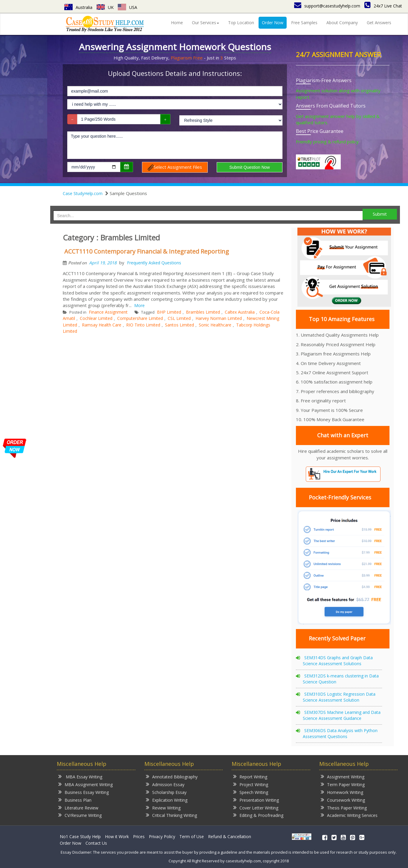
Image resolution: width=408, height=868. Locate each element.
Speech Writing (251, 792)
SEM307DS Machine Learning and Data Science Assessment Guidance (342, 715)
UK (105, 7)
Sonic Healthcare (215, 325)
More (139, 305)
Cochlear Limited (96, 318)
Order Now (273, 23)
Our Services (205, 23)
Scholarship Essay (166, 792)
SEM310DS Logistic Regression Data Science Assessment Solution (339, 697)
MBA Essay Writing (80, 776)
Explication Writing (167, 800)
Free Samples (304, 23)
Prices (139, 836)
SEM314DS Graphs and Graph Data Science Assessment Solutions (338, 661)
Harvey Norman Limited (219, 318)
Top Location (241, 23)
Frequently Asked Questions (154, 263)
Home (177, 23)
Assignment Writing (343, 776)
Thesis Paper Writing (344, 808)
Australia (78, 7)
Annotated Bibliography (172, 776)
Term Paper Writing (343, 784)
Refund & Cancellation (230, 836)
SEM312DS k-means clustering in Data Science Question (341, 679)
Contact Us (96, 843)
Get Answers (379, 23)
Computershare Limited (140, 318)
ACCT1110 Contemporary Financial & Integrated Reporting (147, 251)
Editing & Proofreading (258, 815)
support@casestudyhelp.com (327, 6)
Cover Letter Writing (256, 808)
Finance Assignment (108, 312)
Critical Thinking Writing (171, 815)
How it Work (117, 836)
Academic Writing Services (349, 815)
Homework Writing (342, 792)
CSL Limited (179, 318)
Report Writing (250, 776)
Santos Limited (179, 325)
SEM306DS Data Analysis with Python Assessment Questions (340, 733)
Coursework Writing (343, 800)
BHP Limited (169, 312)
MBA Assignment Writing (85, 784)
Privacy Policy (162, 836)
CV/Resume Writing (80, 815)
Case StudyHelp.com (83, 193)
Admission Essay (165, 784)
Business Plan (75, 800)
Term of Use (192, 836)
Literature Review (78, 808)
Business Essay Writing (84, 792)
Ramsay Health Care (102, 325)
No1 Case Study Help (80, 836)
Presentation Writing (256, 800)
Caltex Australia (240, 312)
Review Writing (163, 808)
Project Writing (251, 784)
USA (127, 7)
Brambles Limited (203, 312)
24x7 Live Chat (383, 6)
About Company (342, 23)
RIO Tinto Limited (143, 325)
